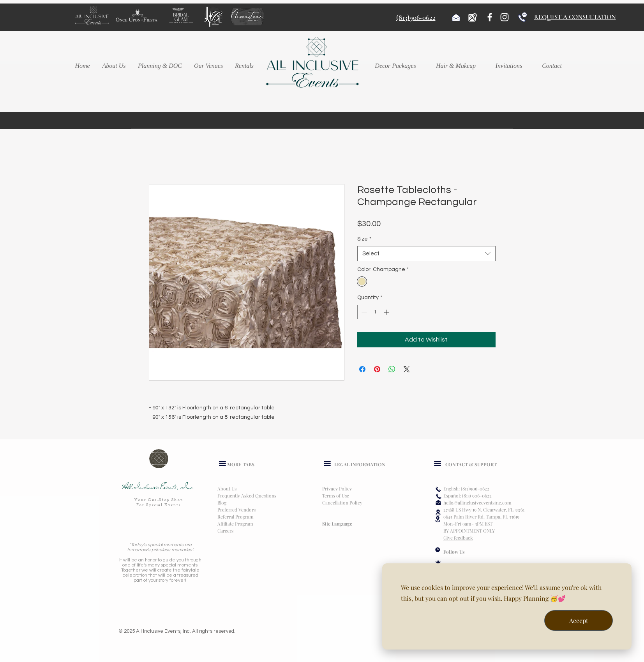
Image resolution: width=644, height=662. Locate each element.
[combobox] (426, 254)
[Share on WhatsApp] (392, 369)
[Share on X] (407, 369)
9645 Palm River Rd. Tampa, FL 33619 (481, 517)
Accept (579, 620)
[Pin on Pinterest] (377, 369)
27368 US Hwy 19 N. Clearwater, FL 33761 (484, 510)
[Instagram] (505, 17)
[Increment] (387, 312)
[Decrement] (363, 312)
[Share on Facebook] (362, 369)
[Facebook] (490, 17)
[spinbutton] (375, 312)
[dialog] (507, 606)
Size (364, 239)
